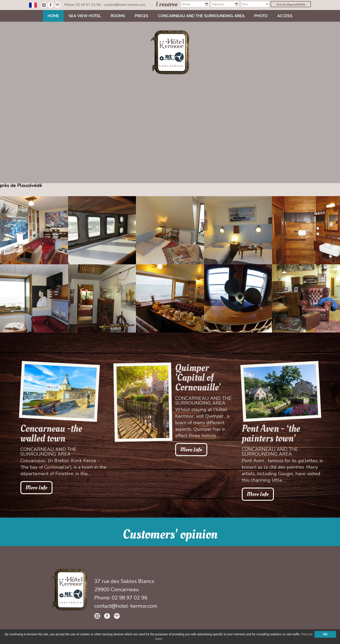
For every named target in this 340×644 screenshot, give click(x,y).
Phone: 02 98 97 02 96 (83, 5)
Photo (261, 16)
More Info (36, 488)
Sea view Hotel (85, 16)
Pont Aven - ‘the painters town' (271, 434)
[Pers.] (255, 4)
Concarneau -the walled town (51, 434)
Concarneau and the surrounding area (201, 16)
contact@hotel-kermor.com (125, 5)
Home (53, 16)
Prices (141, 16)
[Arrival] (195, 4)
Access (285, 16)
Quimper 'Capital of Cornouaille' (198, 378)
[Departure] (225, 4)
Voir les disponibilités (291, 4)
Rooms (118, 16)
